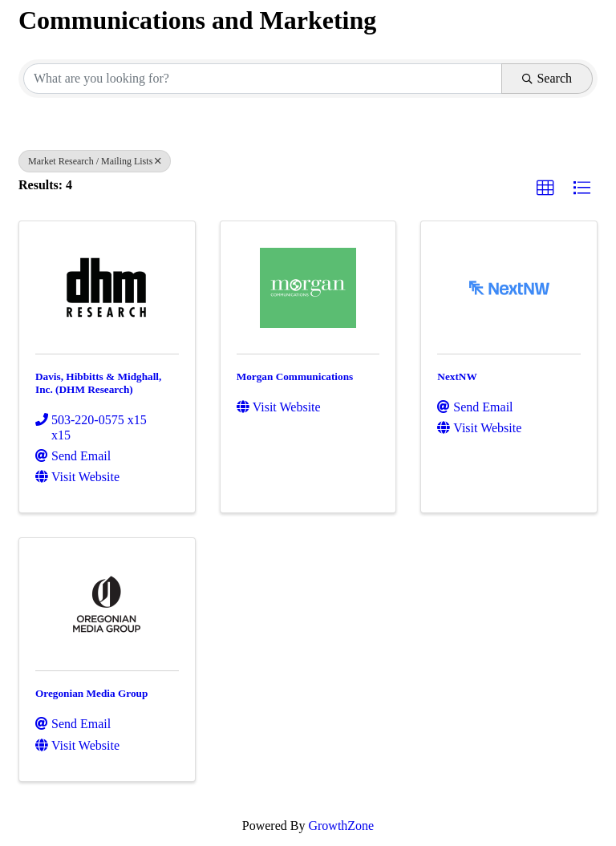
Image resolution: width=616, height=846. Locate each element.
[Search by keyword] (263, 79)
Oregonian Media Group (91, 693)
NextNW (457, 376)
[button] (545, 188)
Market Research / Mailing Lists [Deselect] (95, 161)
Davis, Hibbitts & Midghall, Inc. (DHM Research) (98, 383)
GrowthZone (341, 826)
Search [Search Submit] (547, 78)
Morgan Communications (295, 376)
